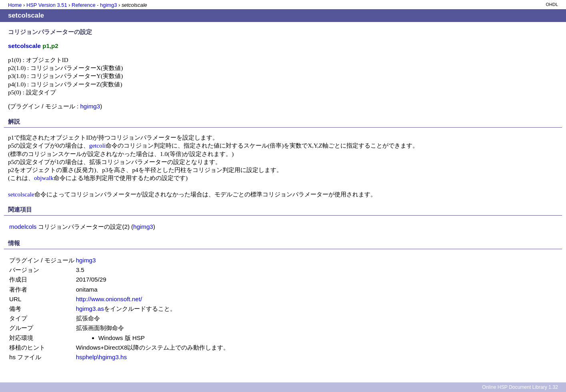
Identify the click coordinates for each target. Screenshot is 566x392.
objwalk (44, 178)
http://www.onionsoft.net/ (109, 299)
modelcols (23, 227)
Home (15, 5)
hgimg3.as (90, 309)
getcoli (97, 145)
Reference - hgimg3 (94, 5)
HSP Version (47, 5)
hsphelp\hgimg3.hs (102, 357)
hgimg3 (90, 106)
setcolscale (21, 194)
